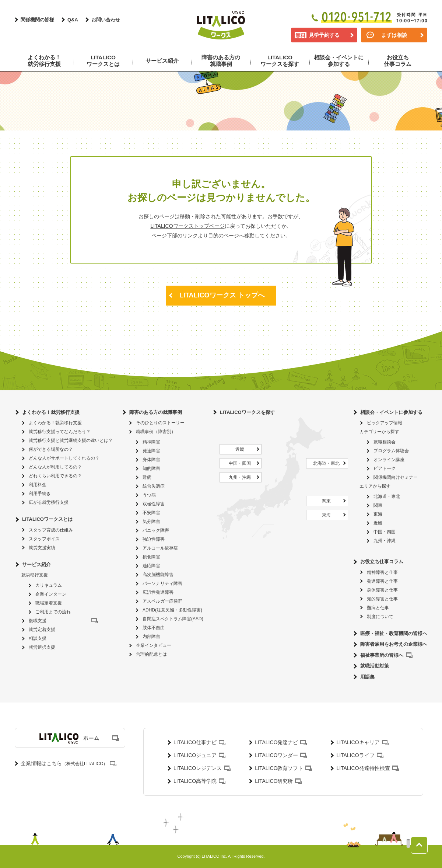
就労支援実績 (42, 548)
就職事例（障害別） (156, 432)
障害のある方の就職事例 (156, 412)
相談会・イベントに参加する (391, 412)
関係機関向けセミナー (396, 477)
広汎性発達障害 (158, 592)
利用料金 (38, 485)
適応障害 (151, 566)
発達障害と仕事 (382, 581)
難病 (147, 477)
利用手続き (40, 494)
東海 (326, 515)
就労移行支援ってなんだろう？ (60, 432)
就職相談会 (385, 442)
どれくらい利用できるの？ (55, 476)
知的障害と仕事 (382, 599)
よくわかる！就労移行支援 (51, 412)
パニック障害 (156, 530)
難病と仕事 (378, 608)
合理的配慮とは (151, 654)
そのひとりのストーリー (160, 423)
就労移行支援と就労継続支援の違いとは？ (71, 440)
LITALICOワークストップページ (187, 226)
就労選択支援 (42, 647)
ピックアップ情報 (385, 423)
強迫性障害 (154, 539)
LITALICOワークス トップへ (222, 295)
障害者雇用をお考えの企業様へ (394, 644)
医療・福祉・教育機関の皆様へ (394, 633)
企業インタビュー (154, 645)
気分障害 (151, 522)
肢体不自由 (154, 628)
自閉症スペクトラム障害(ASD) (173, 619)
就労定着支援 (42, 630)
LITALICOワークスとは (47, 519)
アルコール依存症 (160, 548)
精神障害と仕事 (382, 572)
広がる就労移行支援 (49, 502)
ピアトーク (385, 468)
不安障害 (151, 513)
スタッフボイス (44, 539)
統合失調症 (154, 486)
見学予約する (324, 35)
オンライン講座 (389, 460)
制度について (380, 617)
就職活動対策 (375, 666)
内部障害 (151, 637)
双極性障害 (154, 504)
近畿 (240, 449)
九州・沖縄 (240, 477)
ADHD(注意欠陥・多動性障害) (172, 610)
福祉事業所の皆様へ (382, 655)
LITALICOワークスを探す (248, 412)
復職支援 (38, 621)
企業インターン (51, 594)
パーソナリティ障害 (162, 583)
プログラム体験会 (391, 451)
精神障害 (151, 442)
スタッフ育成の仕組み (51, 530)
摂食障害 (151, 557)
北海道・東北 (326, 463)
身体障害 (151, 460)
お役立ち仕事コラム (382, 562)
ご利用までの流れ (53, 612)
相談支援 (38, 638)
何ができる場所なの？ (51, 449)
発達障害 (151, 451)
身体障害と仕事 (382, 590)
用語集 (367, 677)
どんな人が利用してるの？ (55, 467)
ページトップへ (419, 845)
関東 (326, 501)
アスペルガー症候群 (162, 601)
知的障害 (151, 468)
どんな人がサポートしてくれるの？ (64, 458)
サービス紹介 (36, 564)
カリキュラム (49, 585)
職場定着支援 (49, 603)
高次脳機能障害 (158, 575)
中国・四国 (240, 463)
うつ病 (149, 495)
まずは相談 (394, 35)
